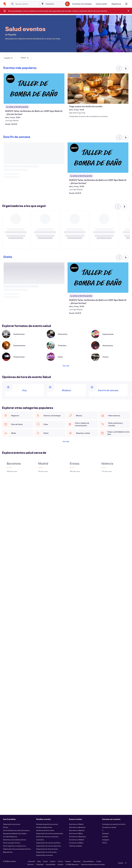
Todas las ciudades (76, 846)
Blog (39, 861)
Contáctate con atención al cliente (114, 824)
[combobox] (55, 4)
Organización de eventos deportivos (49, 846)
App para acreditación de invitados (15, 833)
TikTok (104, 843)
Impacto (68, 861)
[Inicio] (5, 4)
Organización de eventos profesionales (50, 833)
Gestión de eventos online (45, 830)
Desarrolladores (89, 861)
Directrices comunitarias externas (15, 840)
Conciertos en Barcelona (77, 837)
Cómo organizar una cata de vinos (15, 846)
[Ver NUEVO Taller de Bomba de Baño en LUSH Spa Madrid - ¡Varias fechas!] (34, 89)
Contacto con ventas (109, 827)
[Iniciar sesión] (101, 4)
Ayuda (45, 861)
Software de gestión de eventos (47, 824)
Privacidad (40, 864)
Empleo (53, 861)
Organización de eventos (12, 824)
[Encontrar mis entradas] (82, 4)
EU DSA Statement (72, 864)
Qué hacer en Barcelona (77, 827)
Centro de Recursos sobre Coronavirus (16, 830)
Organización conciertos (45, 855)
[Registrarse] (116, 4)
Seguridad (77, 861)
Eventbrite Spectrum (10, 837)
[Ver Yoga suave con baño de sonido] (98, 89)
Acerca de (32, 861)
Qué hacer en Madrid (76, 824)
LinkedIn (105, 837)
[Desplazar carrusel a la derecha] (126, 69)
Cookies (61, 864)
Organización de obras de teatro (47, 849)
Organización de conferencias (46, 852)
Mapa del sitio (8, 852)
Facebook (106, 833)
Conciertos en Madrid (76, 840)
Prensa (60, 861)
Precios (6, 827)
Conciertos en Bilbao (76, 843)
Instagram (106, 840)
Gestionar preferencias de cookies (93, 864)
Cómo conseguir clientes (12, 843)
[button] (9, 58)
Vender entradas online (44, 827)
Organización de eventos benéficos (48, 843)
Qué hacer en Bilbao (76, 833)
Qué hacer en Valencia (77, 830)
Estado (99, 861)
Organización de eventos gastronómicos (17, 849)
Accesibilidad (51, 864)
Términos (30, 864)
